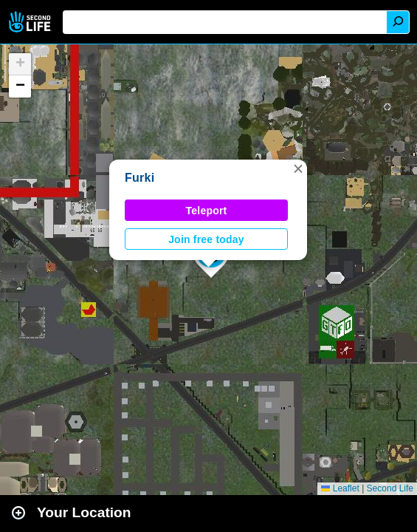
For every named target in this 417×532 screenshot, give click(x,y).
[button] (298, 168)
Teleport (207, 211)
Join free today (206, 239)
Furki (139, 178)
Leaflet (340, 488)
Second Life (31, 22)
